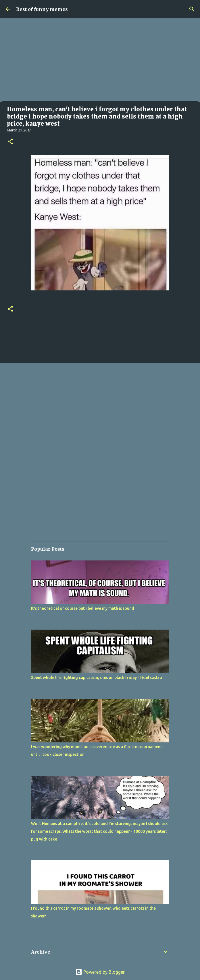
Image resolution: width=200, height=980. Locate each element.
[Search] (192, 9)
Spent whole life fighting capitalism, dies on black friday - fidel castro (97, 678)
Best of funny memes (42, 9)
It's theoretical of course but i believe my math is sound (83, 608)
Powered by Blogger (100, 972)
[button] (10, 142)
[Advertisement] (100, 62)
